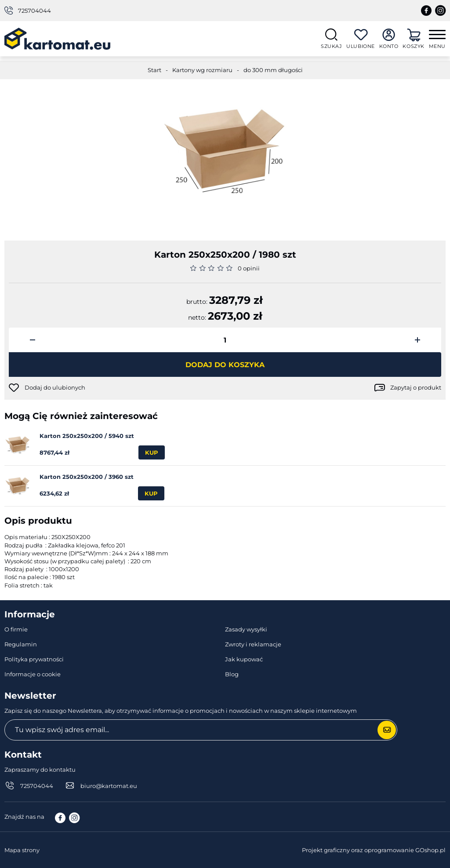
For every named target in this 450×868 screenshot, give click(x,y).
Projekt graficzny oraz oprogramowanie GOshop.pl (374, 850)
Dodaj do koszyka (225, 365)
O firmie (16, 629)
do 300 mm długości (273, 70)
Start (154, 70)
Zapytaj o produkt (416, 387)
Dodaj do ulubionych (55, 387)
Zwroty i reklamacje (253, 644)
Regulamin (21, 644)
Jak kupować (244, 659)
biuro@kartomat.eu (109, 786)
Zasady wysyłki (246, 629)
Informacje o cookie (33, 674)
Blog (232, 674)
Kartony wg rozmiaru (202, 70)
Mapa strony (22, 850)
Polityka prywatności (34, 659)
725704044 (34, 11)
